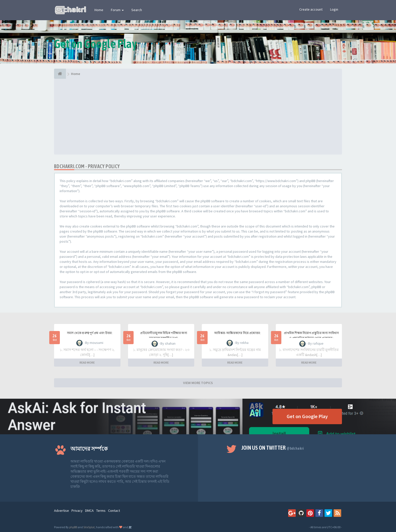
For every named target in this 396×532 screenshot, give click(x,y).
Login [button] (334, 9)
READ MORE (87, 362)
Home (99, 10)
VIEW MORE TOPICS (198, 383)
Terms (101, 511)
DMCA (89, 511)
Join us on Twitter (273, 448)
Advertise (61, 511)
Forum (117, 10)
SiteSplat (89, 527)
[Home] (60, 74)
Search (137, 10)
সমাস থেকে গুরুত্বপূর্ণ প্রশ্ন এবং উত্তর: (90, 333)
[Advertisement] (198, 117)
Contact (114, 511)
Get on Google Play (307, 416)
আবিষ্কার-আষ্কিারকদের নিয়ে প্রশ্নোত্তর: (238, 333)
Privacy (77, 511)
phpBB (73, 527)
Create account (311, 9)
